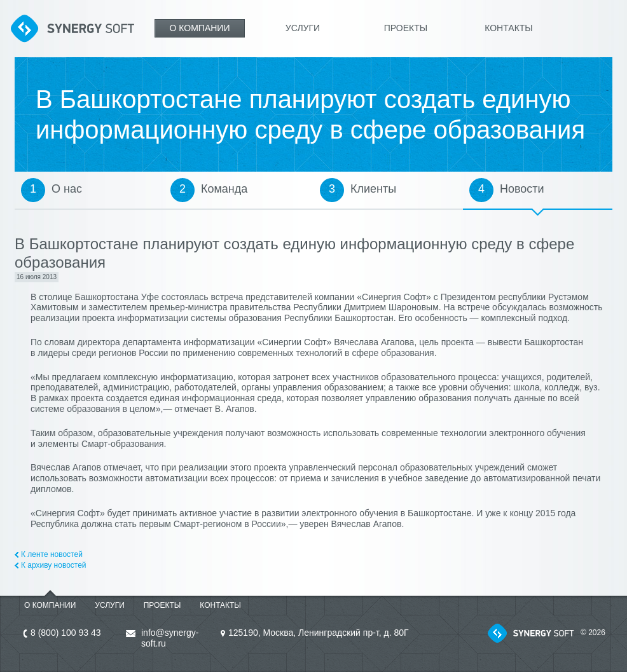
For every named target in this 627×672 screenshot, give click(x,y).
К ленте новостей (52, 554)
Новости (522, 189)
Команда (224, 189)
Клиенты (373, 189)
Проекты (406, 28)
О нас (67, 189)
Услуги (303, 28)
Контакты (509, 28)
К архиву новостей (54, 565)
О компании (200, 28)
